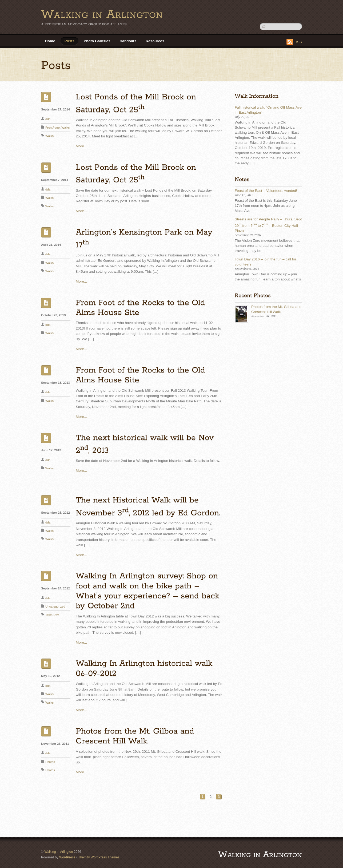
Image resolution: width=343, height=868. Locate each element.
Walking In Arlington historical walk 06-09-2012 (144, 668)
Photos (50, 762)
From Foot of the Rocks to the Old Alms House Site (140, 308)
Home (50, 41)
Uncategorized (55, 607)
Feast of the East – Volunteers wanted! (266, 191)
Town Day (52, 615)
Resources (155, 41)
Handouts (128, 41)
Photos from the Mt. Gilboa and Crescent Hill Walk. (135, 736)
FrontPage (53, 128)
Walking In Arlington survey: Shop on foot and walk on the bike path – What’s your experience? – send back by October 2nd (147, 591)
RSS (298, 42)
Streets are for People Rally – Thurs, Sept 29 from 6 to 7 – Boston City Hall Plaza (268, 225)
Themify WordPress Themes (99, 857)
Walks (65, 128)
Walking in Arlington (59, 852)
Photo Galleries (97, 41)
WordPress (67, 857)
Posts (69, 41)
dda (48, 119)
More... (81, 146)
